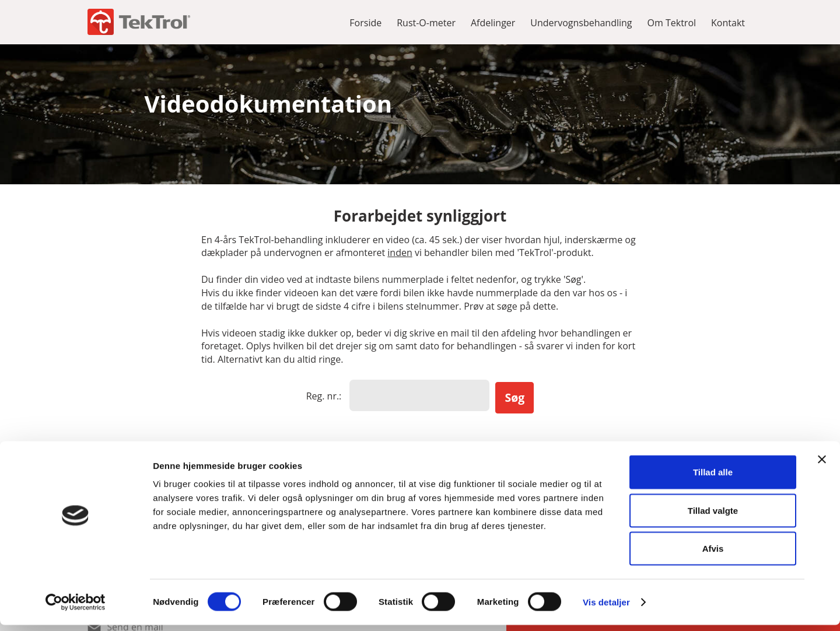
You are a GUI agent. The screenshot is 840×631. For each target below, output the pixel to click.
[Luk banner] (822, 465)
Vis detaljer (606, 608)
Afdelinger (493, 23)
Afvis (713, 554)
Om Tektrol (672, 23)
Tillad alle (713, 478)
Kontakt (728, 23)
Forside (365, 23)
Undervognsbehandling (581, 23)
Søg (515, 396)
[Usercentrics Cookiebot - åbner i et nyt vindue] (76, 608)
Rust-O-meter (426, 23)
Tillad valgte (713, 516)
